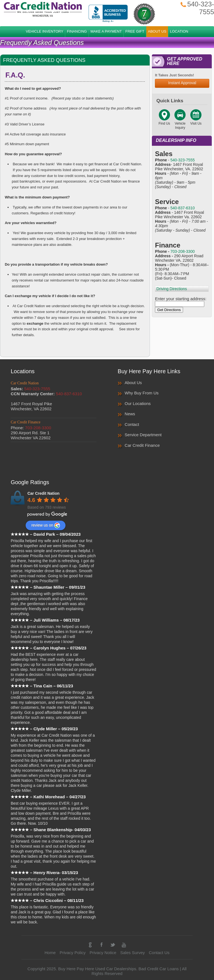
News (130, 414)
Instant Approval (182, 83)
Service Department (143, 435)
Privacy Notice (103, 953)
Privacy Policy (73, 953)
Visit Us (196, 121)
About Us (133, 383)
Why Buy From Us (142, 393)
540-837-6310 (183, 208)
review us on (46, 525)
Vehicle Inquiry (180, 123)
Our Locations (138, 403)
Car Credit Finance (142, 445)
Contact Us (159, 953)
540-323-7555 (183, 160)
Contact (132, 424)
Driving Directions (172, 289)
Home (50, 953)
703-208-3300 (183, 251)
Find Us (164, 121)
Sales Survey (132, 953)
